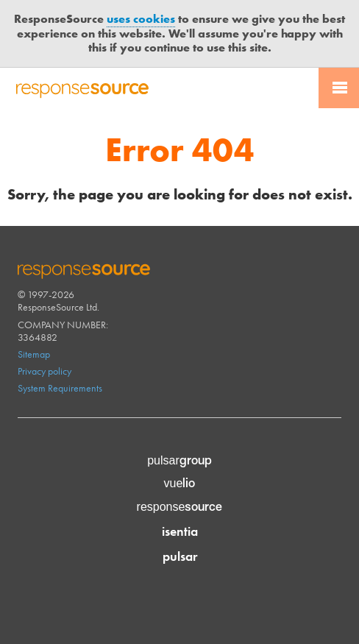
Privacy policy (45, 371)
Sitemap (34, 354)
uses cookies (141, 19)
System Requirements (60, 388)
